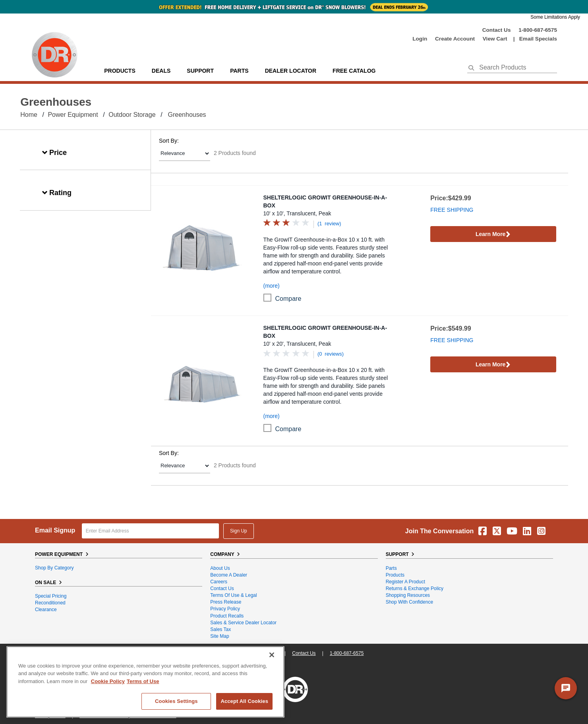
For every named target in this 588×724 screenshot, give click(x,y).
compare (288, 299)
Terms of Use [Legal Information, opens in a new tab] (143, 681)
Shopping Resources (408, 595)
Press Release (226, 602)
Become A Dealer (229, 575)
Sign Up (239, 531)
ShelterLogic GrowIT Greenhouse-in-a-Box (325, 201)
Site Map (220, 636)
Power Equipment (73, 115)
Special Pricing (51, 596)
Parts (391, 568)
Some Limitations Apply (555, 17)
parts (239, 71)
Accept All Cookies (244, 701)
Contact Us (497, 30)
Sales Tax (220, 629)
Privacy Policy (225, 609)
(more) (272, 286)
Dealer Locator (291, 71)
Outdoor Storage (132, 115)
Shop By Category (54, 568)
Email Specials (538, 39)
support (200, 71)
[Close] (272, 655)
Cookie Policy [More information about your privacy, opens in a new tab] (108, 681)
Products (120, 71)
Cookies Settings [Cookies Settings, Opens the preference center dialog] (176, 701)
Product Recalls (227, 616)
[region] (145, 682)
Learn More (493, 235)
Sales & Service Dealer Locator (243, 623)
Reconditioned (50, 603)
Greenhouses (187, 115)
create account (455, 39)
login (420, 39)
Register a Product (405, 582)
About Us (220, 568)
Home (29, 115)
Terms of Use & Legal (233, 595)
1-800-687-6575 (538, 30)
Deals (161, 71)
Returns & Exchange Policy (415, 588)
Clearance (46, 610)
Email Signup (55, 530)
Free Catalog (354, 71)
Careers (219, 582)
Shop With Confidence (409, 602)
